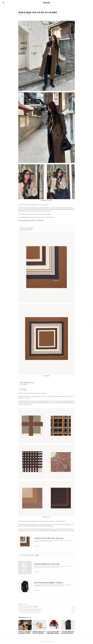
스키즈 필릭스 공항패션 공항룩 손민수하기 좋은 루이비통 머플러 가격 (30, 611)
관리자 (51, 641)
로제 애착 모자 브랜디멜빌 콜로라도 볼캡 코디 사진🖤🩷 (28, 606)
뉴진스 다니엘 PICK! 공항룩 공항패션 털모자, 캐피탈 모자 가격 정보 (29, 609)
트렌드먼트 (47, 3)
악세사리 (20, 604)
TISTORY (47, 641)
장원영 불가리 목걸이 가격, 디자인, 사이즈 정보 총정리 (27, 608)
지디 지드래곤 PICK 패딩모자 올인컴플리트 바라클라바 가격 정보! (29, 612)
